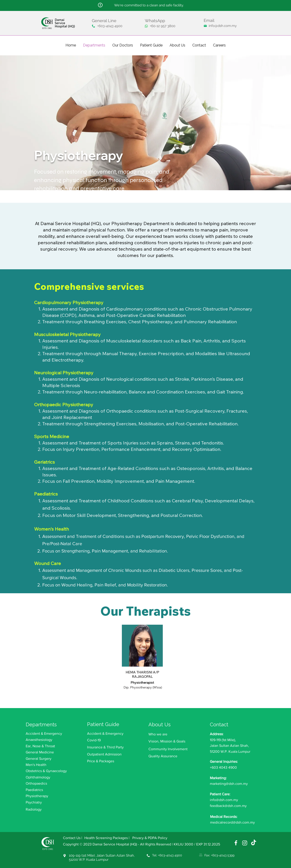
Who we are (158, 734)
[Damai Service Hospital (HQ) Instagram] (245, 843)
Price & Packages (101, 761)
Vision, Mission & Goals (167, 741)
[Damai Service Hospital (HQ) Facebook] (236, 843)
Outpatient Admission (104, 754)
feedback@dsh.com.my (228, 806)
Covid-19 (94, 740)
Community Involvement (168, 749)
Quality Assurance (163, 756)
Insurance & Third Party (105, 747)
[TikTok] (254, 843)
